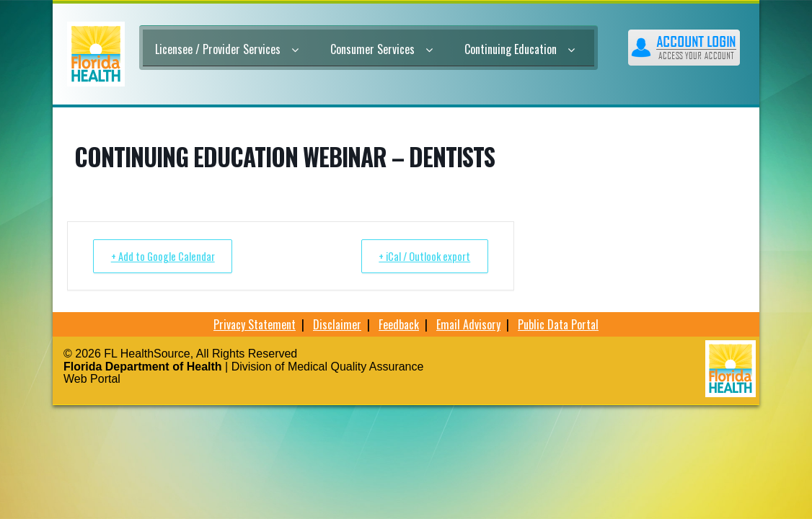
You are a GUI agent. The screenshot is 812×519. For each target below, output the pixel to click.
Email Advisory (468, 324)
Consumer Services (381, 49)
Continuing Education (520, 49)
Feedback (399, 324)
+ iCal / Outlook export (420, 256)
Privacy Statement (255, 324)
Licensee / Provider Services (227, 49)
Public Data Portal (558, 324)
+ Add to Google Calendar (166, 256)
